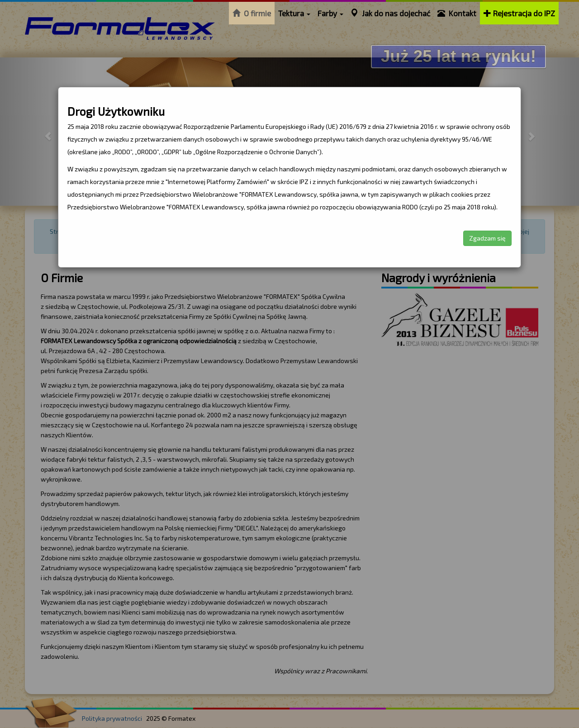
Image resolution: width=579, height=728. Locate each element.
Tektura (294, 13)
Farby (330, 13)
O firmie (252, 13)
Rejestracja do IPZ (519, 13)
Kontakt (457, 13)
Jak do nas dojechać (390, 13)
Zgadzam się (487, 238)
